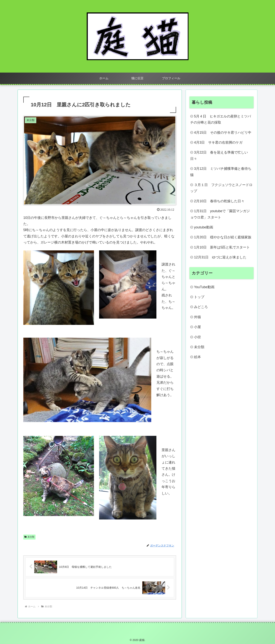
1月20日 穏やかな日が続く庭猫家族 (224, 237)
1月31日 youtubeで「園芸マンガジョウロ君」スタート (220, 214)
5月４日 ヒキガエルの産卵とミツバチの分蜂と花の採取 (221, 119)
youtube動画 (204, 227)
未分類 (29, 537)
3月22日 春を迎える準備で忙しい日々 (219, 155)
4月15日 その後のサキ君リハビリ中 (223, 133)
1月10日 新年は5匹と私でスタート (224, 247)
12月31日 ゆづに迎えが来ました (220, 257)
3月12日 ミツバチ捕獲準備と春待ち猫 (221, 172)
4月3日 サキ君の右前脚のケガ (218, 142)
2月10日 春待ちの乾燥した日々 (221, 201)
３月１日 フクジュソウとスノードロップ (221, 188)
